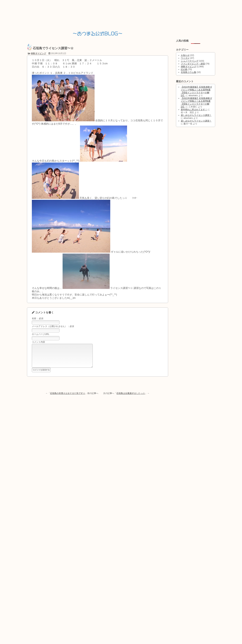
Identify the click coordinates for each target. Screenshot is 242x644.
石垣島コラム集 (189, 72)
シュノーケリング (190, 61)
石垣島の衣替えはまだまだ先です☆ (68, 398)
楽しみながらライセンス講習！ (196, 115)
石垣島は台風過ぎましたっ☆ (131, 398)
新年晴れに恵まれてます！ (194, 110)
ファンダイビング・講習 (193, 64)
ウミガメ (185, 58)
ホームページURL (41, 334)
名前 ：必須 (38, 318)
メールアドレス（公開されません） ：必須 (53, 326)
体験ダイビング (38, 53)
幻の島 (184, 69)
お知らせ (185, 55)
